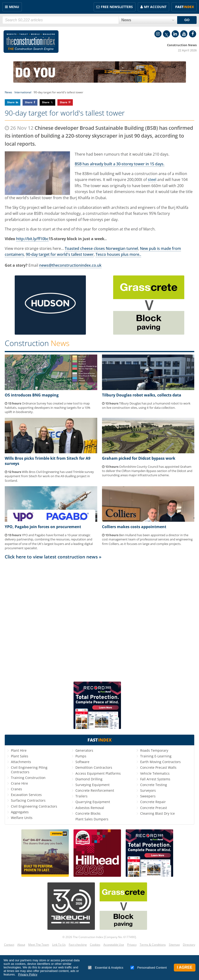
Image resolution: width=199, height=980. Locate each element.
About (21, 945)
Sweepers (148, 796)
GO (187, 20)
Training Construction (28, 778)
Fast (185, 7)
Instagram (158, 34)
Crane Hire (19, 783)
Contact (9, 945)
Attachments (21, 762)
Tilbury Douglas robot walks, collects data (142, 395)
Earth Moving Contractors (160, 762)
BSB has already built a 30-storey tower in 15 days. (120, 164)
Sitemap (174, 945)
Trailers (81, 796)
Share (11, 102)
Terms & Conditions (153, 945)
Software (82, 762)
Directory (189, 945)
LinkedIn (175, 34)
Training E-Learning (156, 756)
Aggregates (20, 812)
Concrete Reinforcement (95, 790)
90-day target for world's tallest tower (60, 254)
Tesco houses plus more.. (118, 254)
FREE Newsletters (117, 7)
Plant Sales (20, 756)
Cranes (16, 789)
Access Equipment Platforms (98, 773)
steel (152, 180)
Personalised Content (149, 968)
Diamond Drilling (89, 779)
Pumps (81, 756)
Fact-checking (78, 945)
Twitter (167, 34)
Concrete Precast (154, 808)
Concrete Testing (154, 785)
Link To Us (59, 945)
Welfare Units (22, 818)
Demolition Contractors (94, 767)
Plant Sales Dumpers (92, 819)
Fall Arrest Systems (155, 779)
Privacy (132, 945)
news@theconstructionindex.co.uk (70, 265)
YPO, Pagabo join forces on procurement (43, 527)
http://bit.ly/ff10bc (32, 239)
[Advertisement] (99, 620)
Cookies (95, 945)
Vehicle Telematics (155, 773)
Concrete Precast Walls (158, 767)
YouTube (184, 34)
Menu (14, 7)
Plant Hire (19, 750)
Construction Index (31, 42)
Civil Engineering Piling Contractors (29, 770)
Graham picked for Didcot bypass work (139, 458)
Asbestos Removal (90, 808)
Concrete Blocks (88, 813)
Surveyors (148, 790)
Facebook (193, 34)
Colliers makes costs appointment (134, 527)
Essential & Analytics (106, 968)
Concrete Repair (153, 802)
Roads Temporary (154, 750)
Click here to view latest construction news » (53, 557)
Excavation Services (26, 795)
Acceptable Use (114, 945)
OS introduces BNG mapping (32, 395)
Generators (84, 750)
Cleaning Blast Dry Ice (157, 813)
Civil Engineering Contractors (34, 806)
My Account (155, 7)
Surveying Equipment (93, 785)
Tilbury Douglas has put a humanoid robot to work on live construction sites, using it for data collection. (146, 405)
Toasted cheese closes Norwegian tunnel (101, 248)
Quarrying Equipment (93, 802)
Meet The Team (39, 945)
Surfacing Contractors (28, 800)
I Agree (185, 967)
